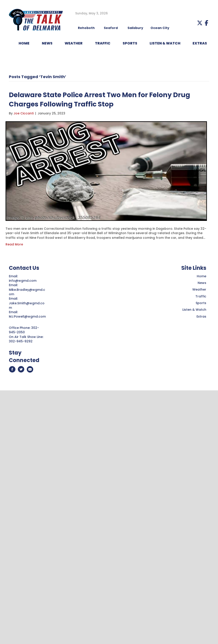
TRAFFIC (103, 43)
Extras (201, 316)
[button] (200, 23)
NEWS (47, 43)
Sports (130, 43)
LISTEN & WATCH (165, 43)
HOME (24, 43)
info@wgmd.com (23, 281)
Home (202, 276)
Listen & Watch (194, 310)
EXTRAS (200, 43)
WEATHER (74, 43)
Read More (14, 244)
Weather (199, 289)
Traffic (201, 296)
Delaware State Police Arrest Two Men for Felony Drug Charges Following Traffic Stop (99, 100)
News (202, 283)
